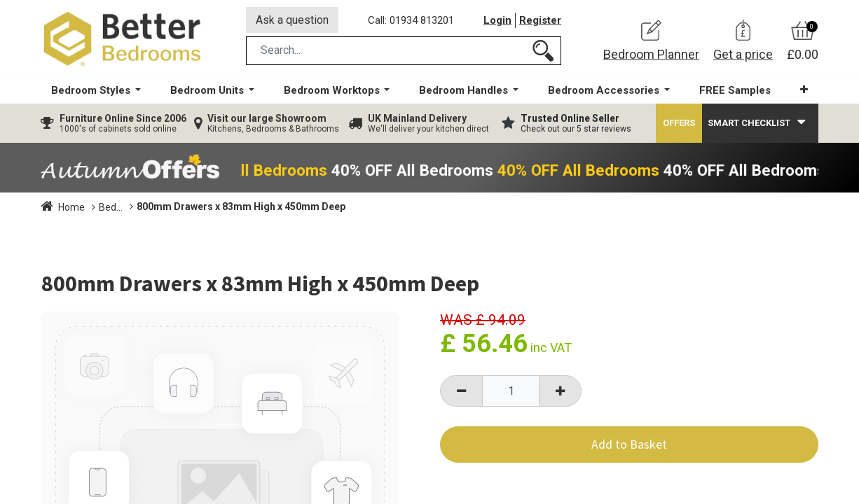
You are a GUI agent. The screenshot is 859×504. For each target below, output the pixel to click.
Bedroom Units (132, 208)
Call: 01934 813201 (411, 20)
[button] (804, 91)
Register (540, 20)
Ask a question (292, 20)
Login (497, 20)
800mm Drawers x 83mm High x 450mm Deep (283, 207)
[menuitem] (735, 91)
